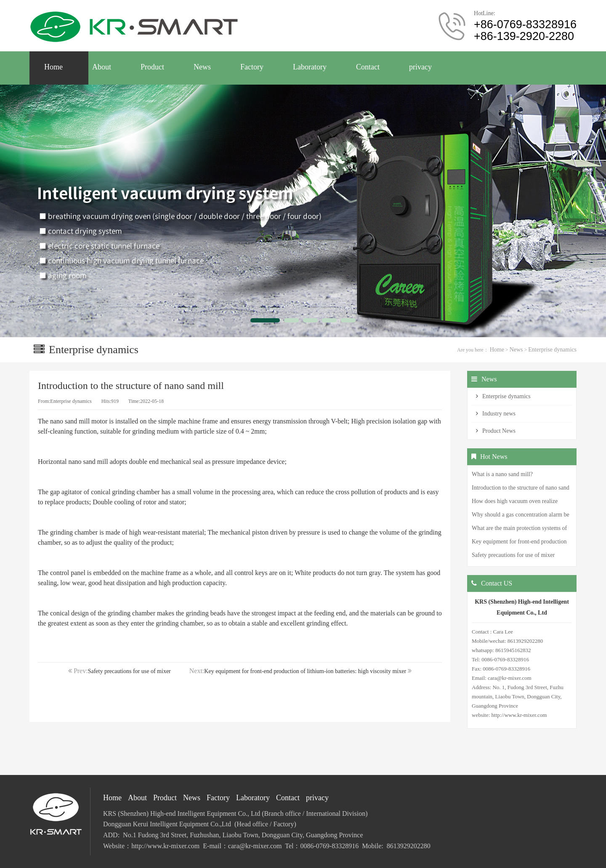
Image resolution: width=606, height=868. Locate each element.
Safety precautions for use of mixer (129, 671)
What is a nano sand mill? (502, 474)
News (516, 350)
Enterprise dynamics (552, 350)
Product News (499, 431)
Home (497, 350)
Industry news (499, 414)
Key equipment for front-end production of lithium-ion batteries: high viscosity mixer (305, 671)
